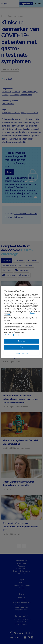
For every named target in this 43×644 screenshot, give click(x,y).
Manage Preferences (21, 353)
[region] (21, 322)
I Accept (22, 347)
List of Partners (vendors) (11, 335)
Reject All (21, 341)
